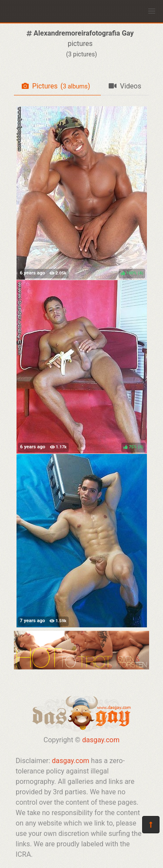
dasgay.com (101, 740)
